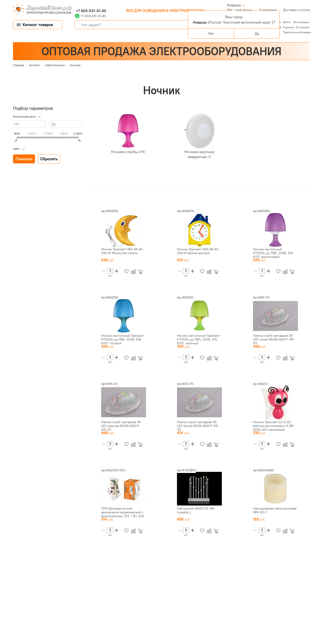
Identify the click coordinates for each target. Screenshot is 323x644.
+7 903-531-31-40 (91, 11)
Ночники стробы (125, 152)
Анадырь (234, 5)
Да (257, 33)
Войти (287, 22)
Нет (211, 33)
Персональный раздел (297, 32)
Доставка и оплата (297, 10)
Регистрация (301, 22)
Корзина (288, 27)
